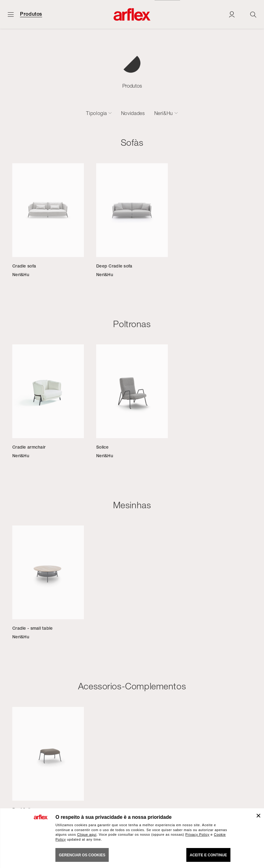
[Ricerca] (253, 14)
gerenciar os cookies (82, 855)
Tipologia (97, 113)
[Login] (232, 14)
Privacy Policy (197, 834)
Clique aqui (87, 834)
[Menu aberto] (11, 14)
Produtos (31, 14)
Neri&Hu (164, 113)
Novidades (133, 113)
